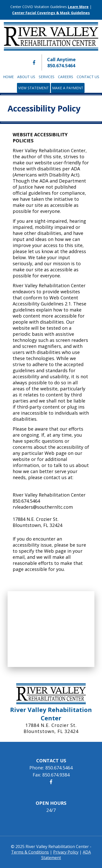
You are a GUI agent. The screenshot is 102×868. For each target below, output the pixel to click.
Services (47, 77)
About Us (26, 77)
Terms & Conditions (30, 852)
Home (8, 77)
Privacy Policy (66, 852)
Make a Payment (68, 88)
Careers (66, 77)
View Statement (34, 88)
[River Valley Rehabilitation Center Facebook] (34, 62)
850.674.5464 (61, 65)
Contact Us (88, 77)
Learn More (78, 7)
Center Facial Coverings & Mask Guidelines (51, 13)
